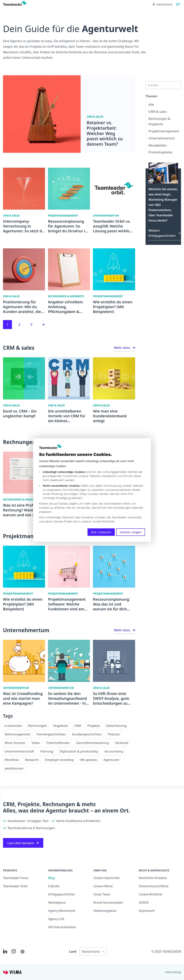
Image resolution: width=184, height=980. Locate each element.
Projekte (93, 726)
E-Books (54, 886)
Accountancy (114, 751)
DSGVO (144, 902)
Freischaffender (58, 743)
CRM (78, 726)
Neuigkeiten (158, 145)
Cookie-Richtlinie (103, 521)
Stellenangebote (105, 911)
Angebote (61, 726)
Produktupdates (160, 152)
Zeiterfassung (116, 726)
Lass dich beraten (23, 843)
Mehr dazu (125, 348)
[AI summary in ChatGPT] (22, 952)
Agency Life (56, 919)
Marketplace (57, 902)
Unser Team (102, 894)
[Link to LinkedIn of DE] (5, 951)
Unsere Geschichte (107, 878)
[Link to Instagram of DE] (14, 951)
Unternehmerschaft (19, 751)
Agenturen (111, 760)
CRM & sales (158, 112)
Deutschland (162, 4)
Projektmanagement (164, 131)
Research (32, 760)
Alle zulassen (101, 532)
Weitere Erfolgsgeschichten (165, 233)
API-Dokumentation (62, 927)
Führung (47, 751)
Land (73, 951)
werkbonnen (14, 768)
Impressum (147, 911)
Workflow (12, 760)
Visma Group (173, 972)
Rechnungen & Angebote (160, 121)
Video (36, 743)
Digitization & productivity (79, 751)
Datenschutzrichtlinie (154, 886)
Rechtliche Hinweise (153, 878)
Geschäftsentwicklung (92, 743)
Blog (52, 878)
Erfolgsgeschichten (62, 894)
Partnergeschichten (51, 734)
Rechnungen (38, 726)
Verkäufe (122, 743)
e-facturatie (13, 726)
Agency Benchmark (62, 911)
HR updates (88, 760)
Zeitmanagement (17, 734)
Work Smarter (15, 743)
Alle (151, 104)
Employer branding (59, 760)
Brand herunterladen (108, 902)
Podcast (114, 734)
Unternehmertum (162, 138)
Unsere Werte (103, 886)
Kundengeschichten (87, 734)
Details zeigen (131, 532)
